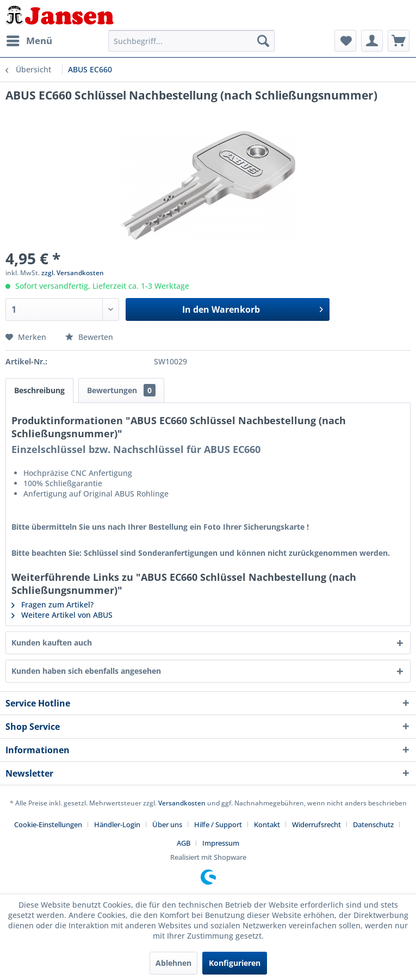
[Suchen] (263, 41)
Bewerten (89, 337)
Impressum (221, 843)
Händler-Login (117, 824)
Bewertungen (121, 390)
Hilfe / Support (218, 824)
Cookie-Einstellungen (48, 824)
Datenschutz (373, 824)
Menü (29, 39)
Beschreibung (39, 390)
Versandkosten (182, 803)
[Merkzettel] (345, 41)
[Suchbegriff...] (191, 41)
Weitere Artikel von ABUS (62, 615)
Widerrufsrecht (316, 824)
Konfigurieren (235, 963)
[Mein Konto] (372, 41)
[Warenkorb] (399, 41)
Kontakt (267, 824)
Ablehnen (173, 963)
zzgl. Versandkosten (73, 273)
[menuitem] (29, 41)
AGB (184, 843)
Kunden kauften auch (52, 643)
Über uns (167, 824)
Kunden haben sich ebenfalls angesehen (86, 671)
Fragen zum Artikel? (52, 604)
